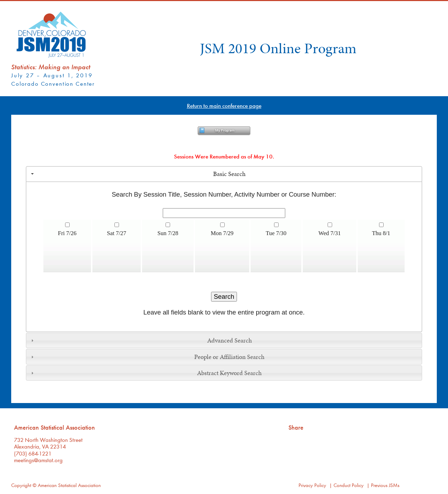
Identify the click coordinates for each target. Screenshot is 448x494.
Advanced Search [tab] (141, 340)
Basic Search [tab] (138, 174)
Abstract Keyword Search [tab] (146, 373)
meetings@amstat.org (38, 460)
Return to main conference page (224, 105)
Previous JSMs (385, 485)
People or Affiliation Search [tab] (147, 357)
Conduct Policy (349, 485)
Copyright (21, 485)
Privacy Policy (312, 485)
